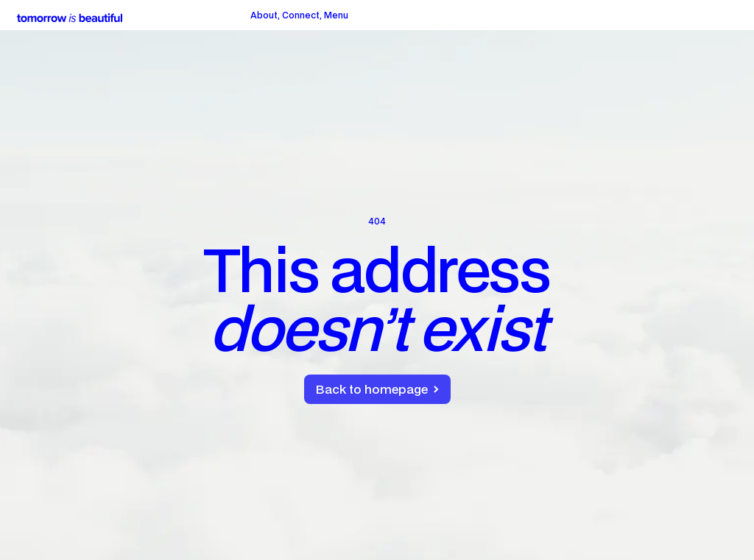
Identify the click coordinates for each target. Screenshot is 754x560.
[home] (69, 15)
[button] (336, 15)
